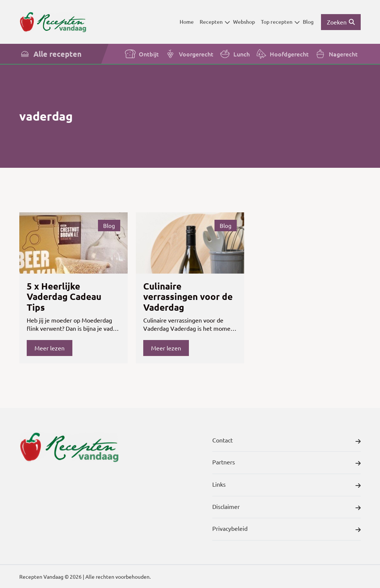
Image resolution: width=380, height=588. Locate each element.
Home (187, 22)
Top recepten (280, 22)
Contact (286, 441)
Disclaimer (286, 508)
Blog (308, 22)
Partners (286, 463)
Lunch (235, 54)
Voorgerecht (189, 54)
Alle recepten (50, 54)
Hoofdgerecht (282, 54)
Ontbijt (142, 54)
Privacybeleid (286, 530)
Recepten (215, 22)
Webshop (244, 22)
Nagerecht (336, 54)
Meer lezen (50, 348)
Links (286, 486)
